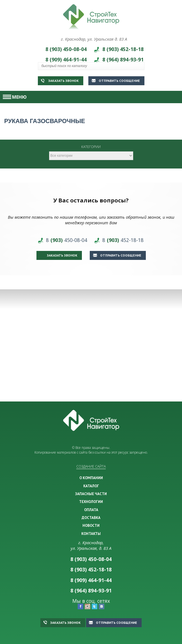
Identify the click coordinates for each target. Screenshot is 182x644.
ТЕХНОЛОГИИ (91, 502)
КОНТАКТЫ (91, 534)
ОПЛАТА (91, 510)
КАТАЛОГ (91, 486)
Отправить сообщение (116, 81)
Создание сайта (91, 466)
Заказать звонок (60, 81)
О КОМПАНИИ (91, 478)
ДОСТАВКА (91, 518)
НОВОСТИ (91, 525)
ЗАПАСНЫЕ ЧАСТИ (91, 494)
